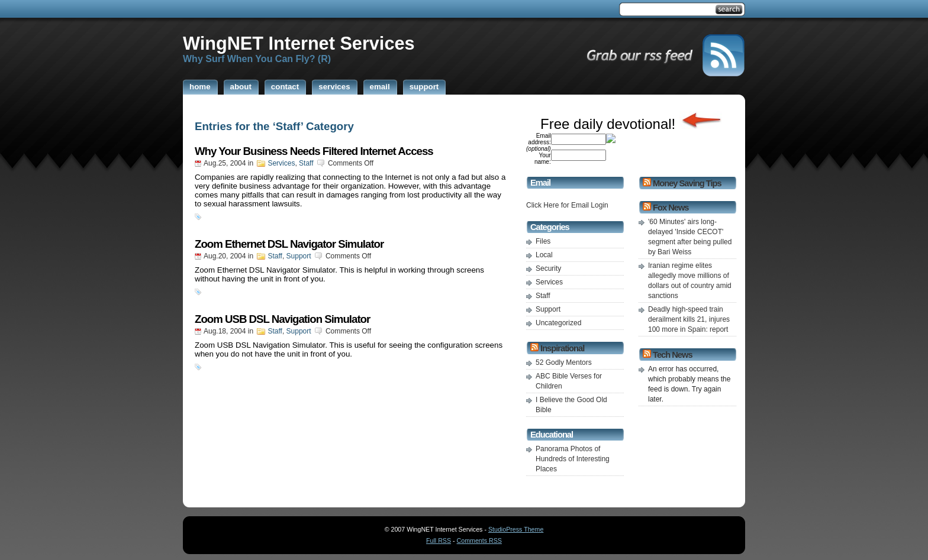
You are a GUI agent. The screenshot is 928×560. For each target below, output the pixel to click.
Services (281, 163)
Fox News (671, 208)
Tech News (672, 355)
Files (543, 241)
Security (548, 268)
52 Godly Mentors (564, 362)
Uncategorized (558, 323)
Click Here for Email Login (567, 205)
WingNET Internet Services (299, 43)
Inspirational (562, 348)
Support (299, 256)
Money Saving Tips (687, 183)
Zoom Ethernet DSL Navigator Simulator (289, 244)
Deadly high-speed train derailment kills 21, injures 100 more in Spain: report (689, 319)
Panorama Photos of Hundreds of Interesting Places (573, 459)
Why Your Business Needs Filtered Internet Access (314, 151)
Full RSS (439, 540)
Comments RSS (479, 540)
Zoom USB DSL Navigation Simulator (282, 319)
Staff (306, 163)
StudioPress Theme (516, 529)
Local (544, 255)
